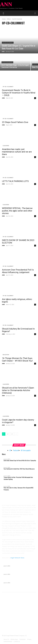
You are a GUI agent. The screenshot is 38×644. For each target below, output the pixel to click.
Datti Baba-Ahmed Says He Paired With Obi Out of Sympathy (20, 460)
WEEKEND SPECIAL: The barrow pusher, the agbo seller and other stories (17, 211)
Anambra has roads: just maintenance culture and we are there (17, 152)
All (10, 450)
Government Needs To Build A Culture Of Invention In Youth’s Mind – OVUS (19, 93)
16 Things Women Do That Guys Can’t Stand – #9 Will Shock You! (17, 360)
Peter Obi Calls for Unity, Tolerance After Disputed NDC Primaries (19, 489)
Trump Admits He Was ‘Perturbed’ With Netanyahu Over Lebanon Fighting (18, 478)
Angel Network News (17, 558)
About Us (6, 639)
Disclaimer (23, 639)
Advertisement (8, 642)
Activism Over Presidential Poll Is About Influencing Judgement (18, 271)
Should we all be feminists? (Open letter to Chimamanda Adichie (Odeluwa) (18, 390)
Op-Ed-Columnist (8, 43)
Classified (6, 146)
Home (4, 19)
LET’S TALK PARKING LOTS (15, 181)
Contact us (17, 642)
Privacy (29, 639)
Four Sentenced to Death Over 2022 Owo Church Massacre (19, 469)
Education (6, 355)
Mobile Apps (14, 639)
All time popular (26, 450)
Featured (16, 450)
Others (9, 19)
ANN (3, 98)
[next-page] (16, 434)
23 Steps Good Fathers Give (15, 122)
